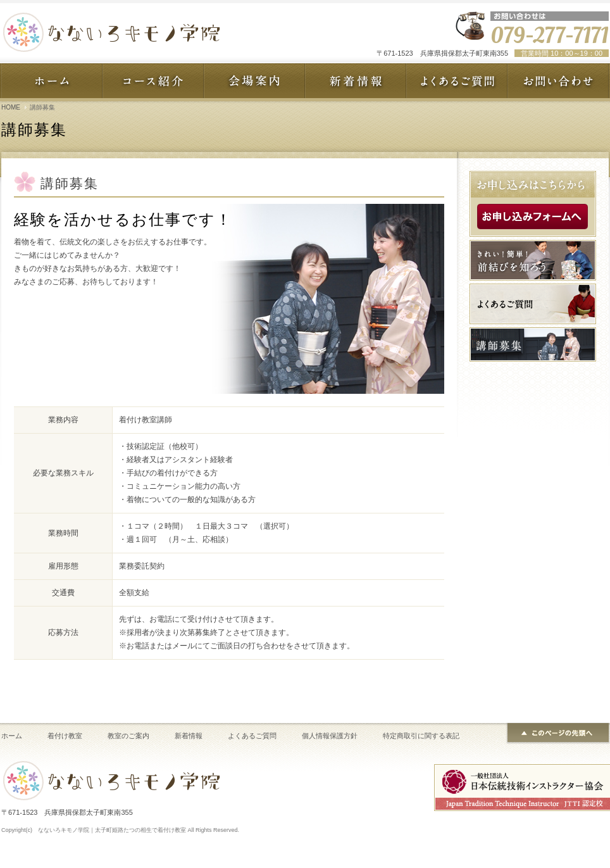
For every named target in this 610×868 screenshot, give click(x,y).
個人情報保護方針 (330, 736)
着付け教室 (65, 736)
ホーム (12, 736)
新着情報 (189, 736)
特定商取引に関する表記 (421, 736)
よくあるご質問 (252, 736)
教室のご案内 (128, 736)
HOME (11, 107)
